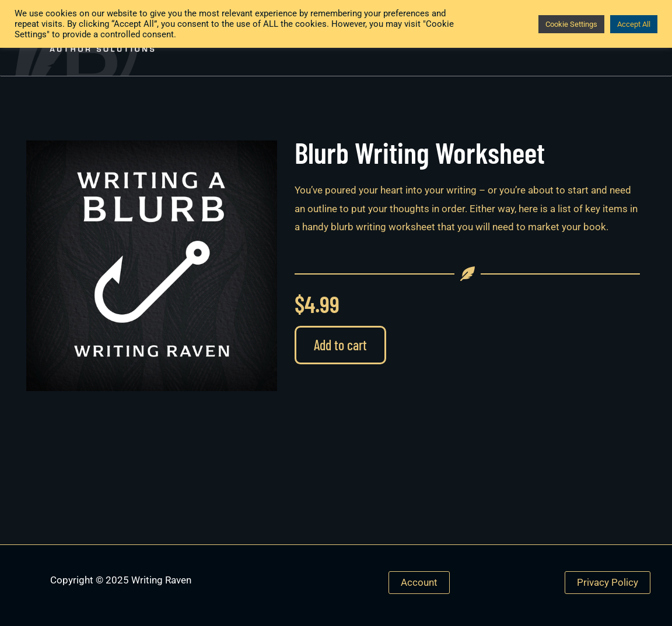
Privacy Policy (608, 582)
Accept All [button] (634, 24)
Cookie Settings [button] (571, 24)
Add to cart (340, 345)
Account (419, 582)
